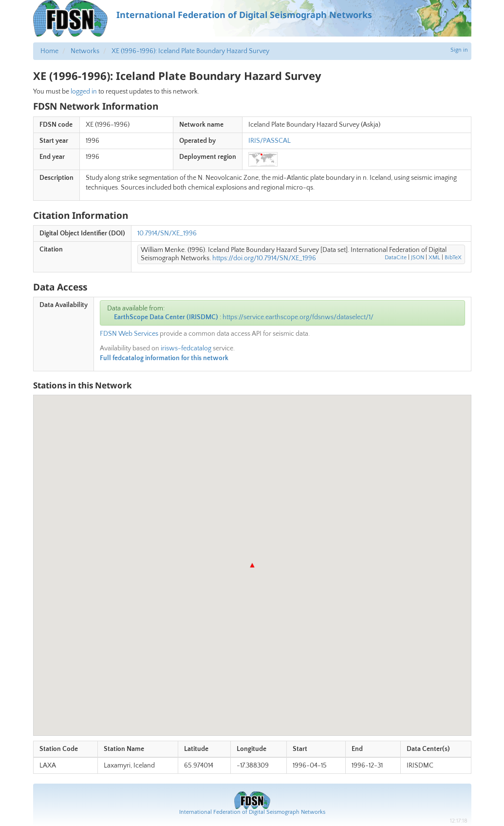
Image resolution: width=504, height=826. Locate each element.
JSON (418, 258)
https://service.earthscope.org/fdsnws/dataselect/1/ (298, 317)
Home (49, 51)
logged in (84, 92)
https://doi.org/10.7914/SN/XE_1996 (264, 258)
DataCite (396, 258)
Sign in (459, 50)
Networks (85, 51)
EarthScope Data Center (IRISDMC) (166, 317)
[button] (252, 565)
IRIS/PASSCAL (270, 141)
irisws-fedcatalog (186, 348)
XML (434, 258)
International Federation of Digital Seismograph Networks (252, 812)
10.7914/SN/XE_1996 (167, 233)
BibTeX (453, 258)
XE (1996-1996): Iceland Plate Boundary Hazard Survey (190, 51)
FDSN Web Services (129, 334)
